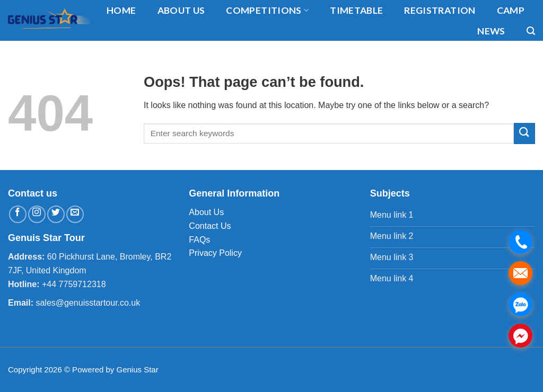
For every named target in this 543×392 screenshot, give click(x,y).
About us (181, 10)
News (491, 31)
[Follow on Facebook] (18, 214)
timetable (356, 10)
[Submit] (524, 133)
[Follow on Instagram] (37, 214)
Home (121, 10)
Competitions (267, 10)
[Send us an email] (75, 214)
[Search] (531, 31)
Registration (440, 10)
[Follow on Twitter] (56, 214)
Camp (511, 10)
